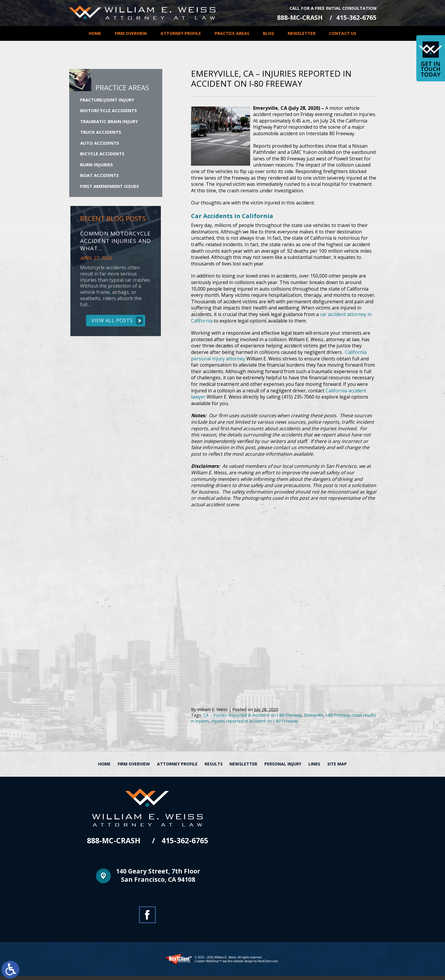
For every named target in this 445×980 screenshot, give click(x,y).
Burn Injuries (97, 166)
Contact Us (343, 33)
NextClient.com (268, 965)
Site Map (337, 768)
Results (214, 768)
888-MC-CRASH (297, 17)
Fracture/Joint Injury (107, 101)
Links (314, 768)
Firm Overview (131, 33)
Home (95, 33)
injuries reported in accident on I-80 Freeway (255, 725)
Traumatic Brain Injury (109, 123)
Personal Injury (283, 768)
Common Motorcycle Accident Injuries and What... (116, 243)
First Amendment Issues (110, 188)
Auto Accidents (100, 144)
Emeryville (314, 719)
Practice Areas (232, 33)
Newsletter (302, 33)
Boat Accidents (99, 177)
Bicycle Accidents (102, 155)
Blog (268, 33)
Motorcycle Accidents (109, 112)
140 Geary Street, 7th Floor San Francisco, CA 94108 (158, 880)
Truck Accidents (101, 133)
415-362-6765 (356, 17)
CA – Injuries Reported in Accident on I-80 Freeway (252, 719)
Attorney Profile (181, 33)
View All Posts (112, 322)
